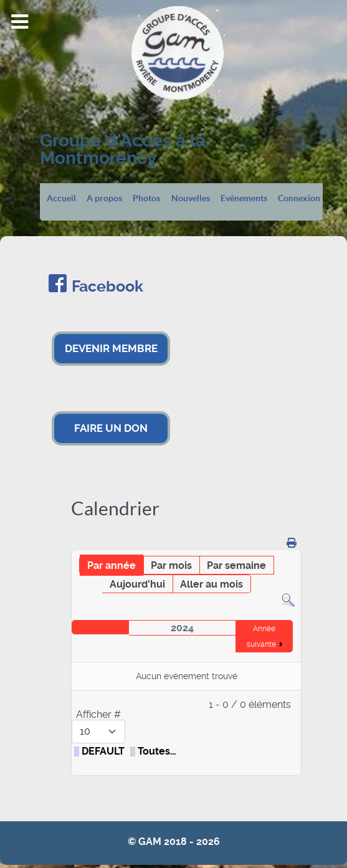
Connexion (299, 199)
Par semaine (236, 565)
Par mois (171, 565)
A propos (104, 199)
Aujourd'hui (137, 584)
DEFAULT (103, 751)
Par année (112, 565)
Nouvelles (191, 199)
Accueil (61, 199)
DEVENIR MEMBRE (111, 348)
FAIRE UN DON (111, 428)
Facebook (107, 286)
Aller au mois (212, 584)
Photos (146, 199)
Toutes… (157, 751)
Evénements (244, 199)
